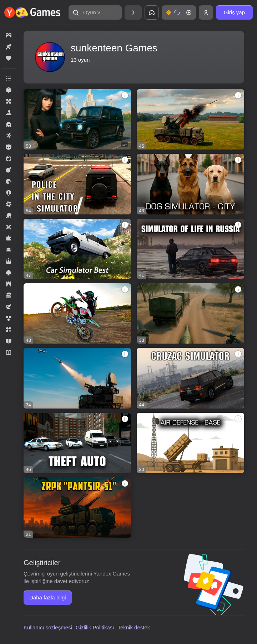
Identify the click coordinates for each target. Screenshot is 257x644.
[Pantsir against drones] (190, 119)
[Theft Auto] (77, 443)
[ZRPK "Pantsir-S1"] (77, 508)
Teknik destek (134, 627)
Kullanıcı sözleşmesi (48, 627)
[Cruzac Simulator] (190, 378)
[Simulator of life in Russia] (190, 249)
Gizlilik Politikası (95, 627)
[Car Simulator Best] (77, 249)
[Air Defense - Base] (190, 443)
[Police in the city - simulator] (77, 184)
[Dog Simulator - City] (190, 184)
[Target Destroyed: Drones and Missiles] (77, 378)
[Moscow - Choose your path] (77, 119)
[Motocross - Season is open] (77, 313)
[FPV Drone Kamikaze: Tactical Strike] (190, 313)
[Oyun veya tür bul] (95, 12)
